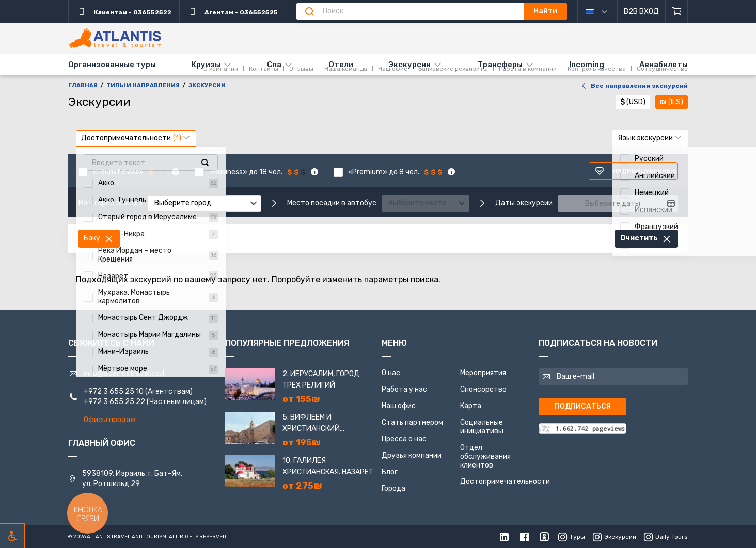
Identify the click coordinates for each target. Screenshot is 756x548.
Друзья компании (412, 455)
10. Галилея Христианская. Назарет (328, 466)
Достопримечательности (505, 482)
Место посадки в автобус (332, 203)
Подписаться (583, 406)
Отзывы (301, 38)
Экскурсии (409, 65)
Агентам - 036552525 (233, 11)
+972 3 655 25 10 (114, 391)
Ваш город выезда (111, 203)
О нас (391, 373)
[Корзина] (677, 11)
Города (393, 488)
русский (604, 11)
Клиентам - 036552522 (124, 11)
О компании (221, 38)
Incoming (587, 65)
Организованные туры (112, 65)
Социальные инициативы (482, 427)
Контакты (264, 38)
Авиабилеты (664, 65)
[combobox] (204, 203)
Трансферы (500, 65)
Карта (471, 406)
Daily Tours (666, 537)
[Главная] (115, 38)
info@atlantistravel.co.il (124, 373)
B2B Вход (641, 12)
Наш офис (393, 38)
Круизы (206, 65)
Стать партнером (412, 422)
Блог (390, 472)
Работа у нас (404, 389)
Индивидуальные (635, 171)
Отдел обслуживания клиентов (485, 456)
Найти (545, 11)
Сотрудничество (662, 38)
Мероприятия (483, 373)
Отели (341, 65)
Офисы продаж (110, 420)
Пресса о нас (404, 439)
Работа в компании (528, 38)
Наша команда (346, 38)
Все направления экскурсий (633, 86)
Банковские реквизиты (453, 38)
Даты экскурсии (524, 203)
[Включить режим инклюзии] (12, 536)
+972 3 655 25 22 (114, 402)
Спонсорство (483, 389)
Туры (572, 537)
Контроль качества (597, 38)
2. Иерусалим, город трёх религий (321, 380)
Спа (274, 65)
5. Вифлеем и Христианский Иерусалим (311, 424)
